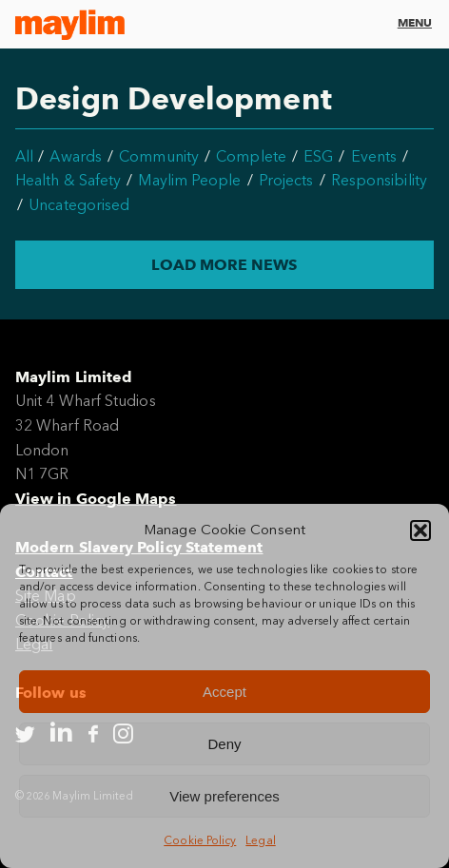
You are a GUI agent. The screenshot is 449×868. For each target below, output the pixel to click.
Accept (224, 692)
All (24, 156)
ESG (318, 156)
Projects (286, 180)
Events (374, 156)
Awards (75, 156)
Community (159, 156)
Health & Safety (68, 180)
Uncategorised (79, 205)
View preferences (224, 796)
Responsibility (379, 180)
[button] (420, 530)
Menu (415, 22)
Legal (260, 840)
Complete (251, 156)
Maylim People (189, 180)
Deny (224, 744)
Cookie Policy (200, 840)
